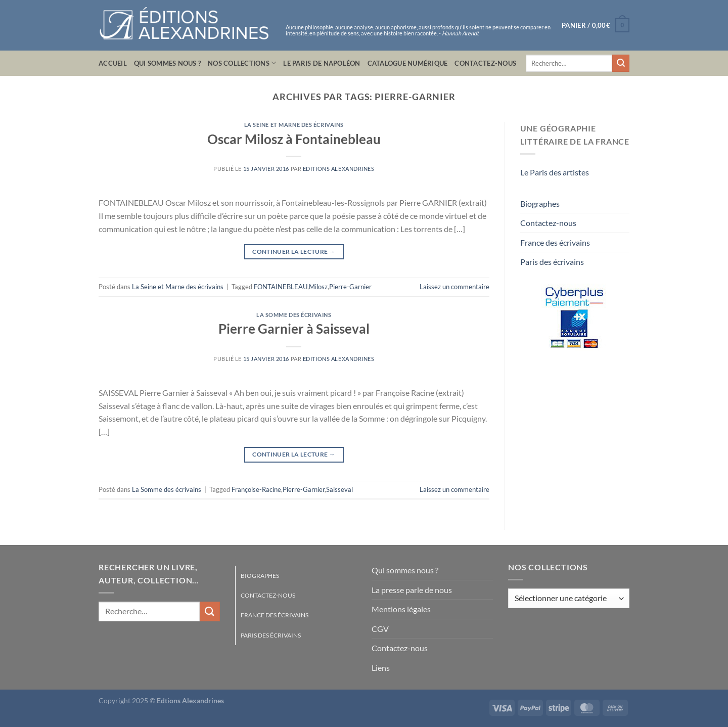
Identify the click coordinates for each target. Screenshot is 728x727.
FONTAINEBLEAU (281, 287)
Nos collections (242, 63)
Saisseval (339, 489)
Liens (381, 668)
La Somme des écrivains (294, 315)
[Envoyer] (621, 63)
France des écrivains (555, 242)
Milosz (318, 287)
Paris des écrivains (552, 262)
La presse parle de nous (412, 590)
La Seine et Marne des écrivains (294, 125)
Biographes (540, 203)
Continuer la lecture (294, 252)
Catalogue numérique (408, 63)
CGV (380, 629)
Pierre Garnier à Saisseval (294, 329)
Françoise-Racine (256, 489)
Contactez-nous (485, 63)
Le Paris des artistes (555, 172)
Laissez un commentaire (454, 287)
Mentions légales (401, 609)
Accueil (113, 63)
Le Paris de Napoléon (322, 63)
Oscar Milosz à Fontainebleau (294, 139)
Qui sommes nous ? (167, 63)
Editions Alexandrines (339, 169)
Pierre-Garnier (350, 287)
